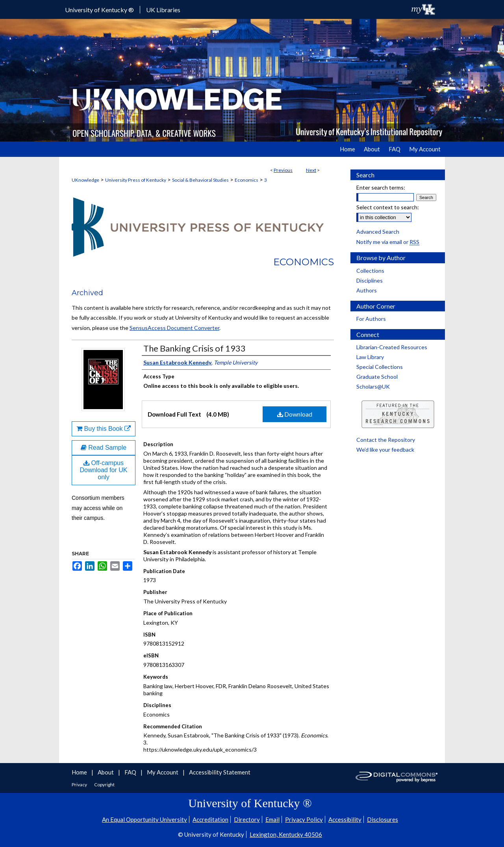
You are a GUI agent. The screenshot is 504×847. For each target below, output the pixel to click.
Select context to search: (388, 207)
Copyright (104, 785)
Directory (247, 819)
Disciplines (370, 280)
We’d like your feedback (385, 450)
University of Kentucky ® (99, 10)
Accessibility (345, 819)
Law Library (370, 357)
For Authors (371, 319)
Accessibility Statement (220, 772)
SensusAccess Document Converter (174, 328)
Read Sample (104, 448)
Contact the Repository (386, 440)
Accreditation (210, 819)
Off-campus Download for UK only (104, 470)
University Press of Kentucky (136, 180)
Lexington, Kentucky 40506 (286, 834)
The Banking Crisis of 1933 (195, 348)
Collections (370, 271)
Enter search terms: (381, 187)
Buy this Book (104, 429)
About (106, 772)
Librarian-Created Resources (392, 347)
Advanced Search (378, 232)
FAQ (131, 772)
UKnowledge (85, 180)
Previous (283, 170)
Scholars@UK (373, 386)
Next (311, 170)
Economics (246, 180)
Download (295, 414)
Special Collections (380, 367)
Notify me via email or (388, 242)
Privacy (80, 785)
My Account (163, 772)
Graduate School (377, 377)
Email (272, 819)
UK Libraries (163, 10)
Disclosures (383, 819)
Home (80, 772)
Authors (367, 290)
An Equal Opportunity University (145, 819)
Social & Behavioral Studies (200, 180)
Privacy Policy (304, 819)
